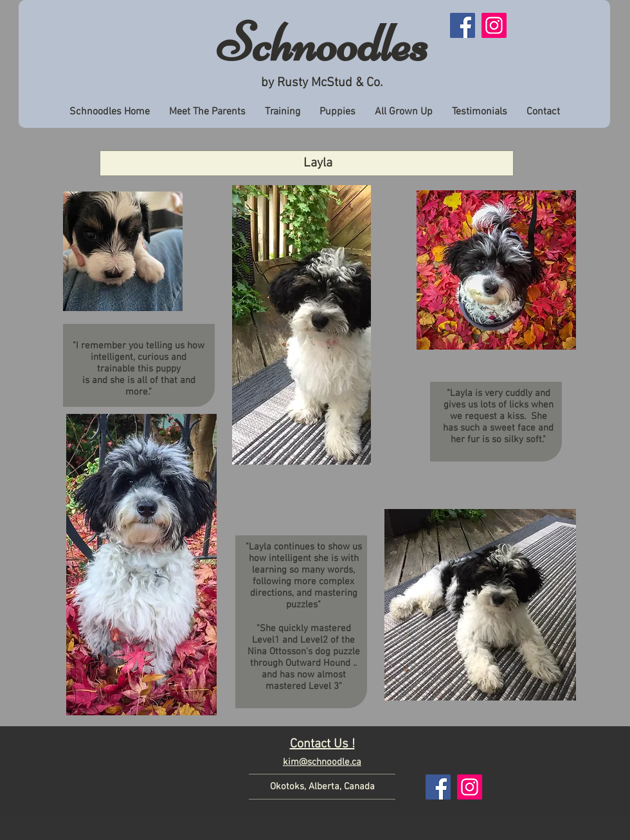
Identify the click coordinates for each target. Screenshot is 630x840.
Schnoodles (322, 43)
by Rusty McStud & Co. (322, 83)
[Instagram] (494, 25)
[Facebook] (463, 25)
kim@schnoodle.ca (322, 762)
